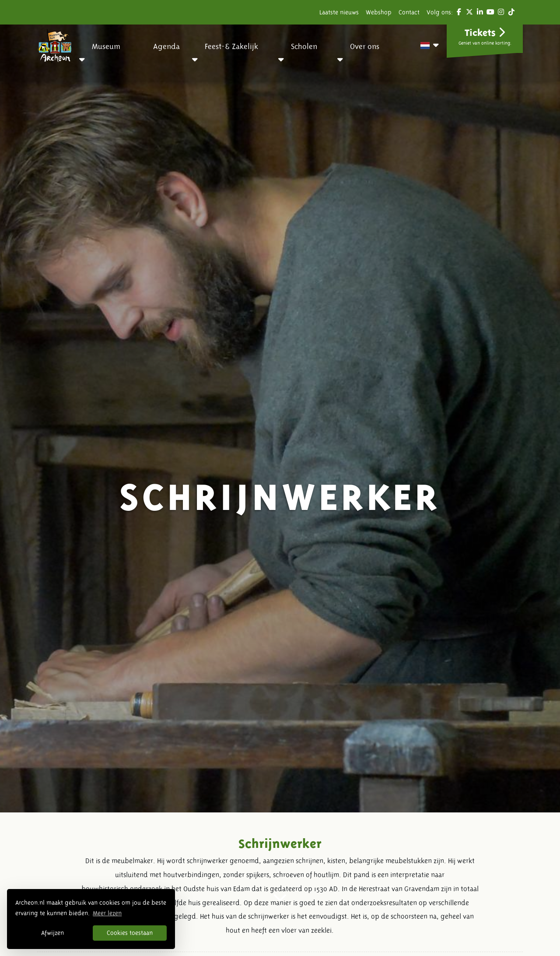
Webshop (379, 12)
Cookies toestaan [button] (130, 933)
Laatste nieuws (339, 12)
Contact (409, 12)
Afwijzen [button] (52, 933)
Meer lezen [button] (107, 913)
